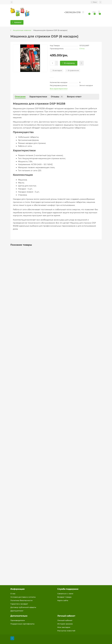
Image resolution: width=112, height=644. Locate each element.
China (82, 49)
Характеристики (38, 97)
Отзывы (57, 97)
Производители (18, 620)
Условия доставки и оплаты (23, 597)
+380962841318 (72, 12)
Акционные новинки (22, 30)
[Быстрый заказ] (82, 63)
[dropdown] (12, 2)
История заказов (65, 624)
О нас (13, 594)
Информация (18, 589)
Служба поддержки (68, 589)
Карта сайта (63, 600)
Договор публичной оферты (23, 607)
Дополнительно (19, 616)
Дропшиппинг (17, 611)
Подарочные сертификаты (22, 624)
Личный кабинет (66, 616)
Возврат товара (64, 597)
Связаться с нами (65, 594)
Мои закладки (64, 627)
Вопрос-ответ (74, 97)
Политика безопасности (21, 600)
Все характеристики (59, 89)
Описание (20, 97)
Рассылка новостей (66, 631)
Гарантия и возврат (19, 604)
